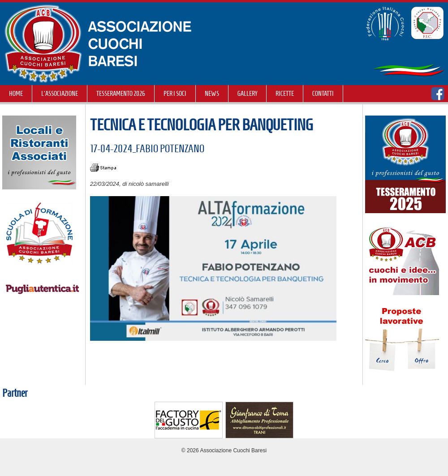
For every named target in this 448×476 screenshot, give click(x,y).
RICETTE (285, 94)
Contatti (323, 94)
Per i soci (175, 94)
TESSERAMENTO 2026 (121, 94)
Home (16, 94)
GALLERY (247, 94)
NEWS (212, 94)
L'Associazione (60, 94)
